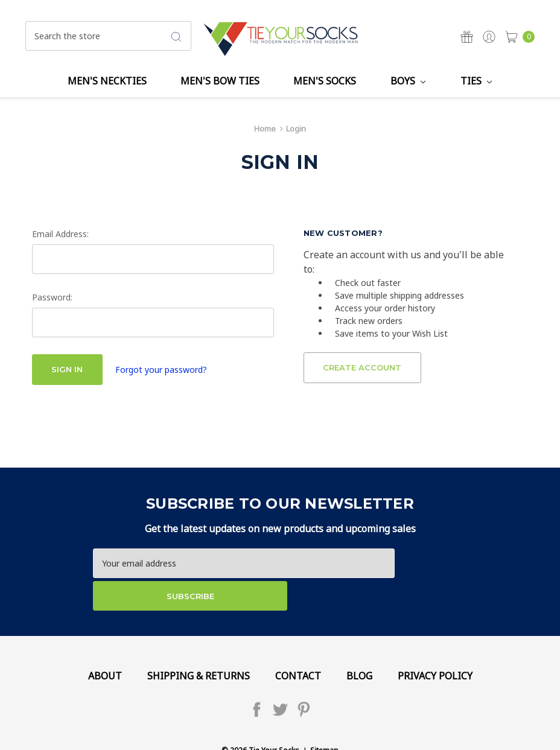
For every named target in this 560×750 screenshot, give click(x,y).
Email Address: (60, 234)
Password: (52, 297)
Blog (359, 643)
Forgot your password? (161, 370)
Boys (408, 81)
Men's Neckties (107, 81)
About (105, 643)
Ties (476, 81)
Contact (298, 643)
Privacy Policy (435, 643)
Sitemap (324, 718)
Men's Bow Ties (220, 81)
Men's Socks (325, 81)
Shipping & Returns (199, 643)
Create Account (362, 367)
